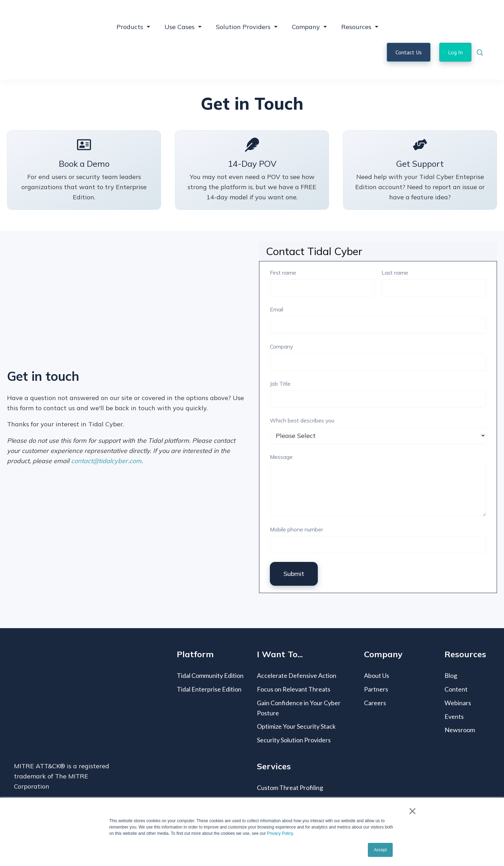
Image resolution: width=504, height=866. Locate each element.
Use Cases (180, 14)
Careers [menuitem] (375, 678)
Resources (356, 14)
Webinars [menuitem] (458, 678)
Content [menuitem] (456, 664)
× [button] (412, 811)
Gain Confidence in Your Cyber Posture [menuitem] (299, 683)
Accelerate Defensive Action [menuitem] (297, 651)
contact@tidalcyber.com (106, 436)
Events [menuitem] (454, 692)
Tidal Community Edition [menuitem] (210, 651)
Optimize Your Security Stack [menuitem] (296, 701)
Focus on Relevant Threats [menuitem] (294, 664)
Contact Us (409, 40)
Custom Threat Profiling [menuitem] (290, 763)
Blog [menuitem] (451, 651)
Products (130, 14)
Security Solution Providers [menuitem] (294, 715)
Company (306, 14)
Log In (455, 40)
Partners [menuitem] (376, 664)
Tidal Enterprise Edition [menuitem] (209, 664)
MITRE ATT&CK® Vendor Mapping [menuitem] (306, 790)
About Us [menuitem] (377, 651)
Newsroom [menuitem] (460, 705)
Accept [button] (380, 850)
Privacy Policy (280, 833)
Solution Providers (243, 14)
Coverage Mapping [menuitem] (283, 776)
